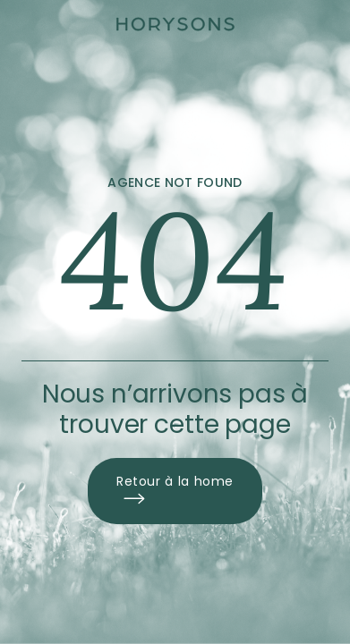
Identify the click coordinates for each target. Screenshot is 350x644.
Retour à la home (175, 491)
